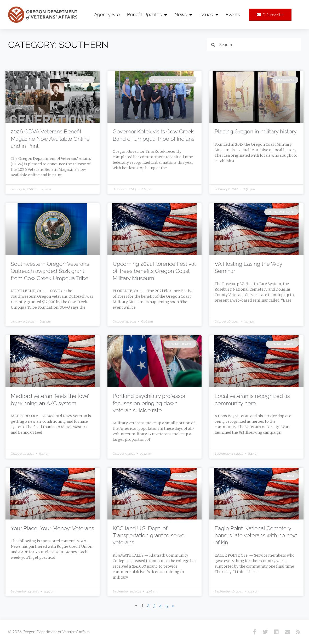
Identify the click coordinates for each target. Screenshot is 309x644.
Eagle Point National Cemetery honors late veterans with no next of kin (256, 536)
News (183, 15)
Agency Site (107, 15)
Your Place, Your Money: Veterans (52, 529)
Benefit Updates (147, 15)
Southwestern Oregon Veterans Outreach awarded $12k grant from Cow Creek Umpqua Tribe (50, 271)
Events (233, 15)
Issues (209, 15)
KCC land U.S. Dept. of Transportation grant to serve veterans (149, 536)
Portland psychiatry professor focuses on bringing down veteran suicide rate (149, 403)
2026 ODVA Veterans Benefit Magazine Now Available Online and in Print (50, 139)
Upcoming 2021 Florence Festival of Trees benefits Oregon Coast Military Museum (154, 271)
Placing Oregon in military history (256, 132)
